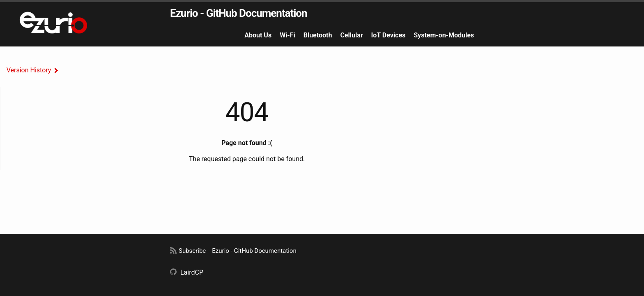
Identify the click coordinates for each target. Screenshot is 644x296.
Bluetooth (318, 35)
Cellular (351, 35)
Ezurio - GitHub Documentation (239, 13)
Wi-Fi (287, 35)
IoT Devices (389, 35)
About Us (258, 35)
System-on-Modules (444, 35)
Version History (29, 70)
